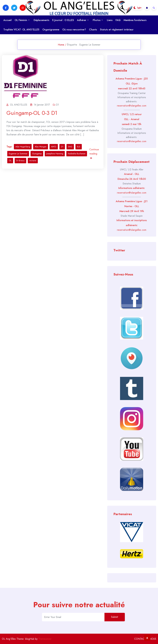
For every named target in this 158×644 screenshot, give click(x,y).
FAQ (118, 20)
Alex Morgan (41, 147)
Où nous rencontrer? (74, 30)
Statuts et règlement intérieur (117, 30)
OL (10, 160)
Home (61, 45)
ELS (79, 147)
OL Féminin (21, 20)
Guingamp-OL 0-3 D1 (32, 113)
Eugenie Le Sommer (18, 154)
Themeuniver (45, 639)
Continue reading (94, 153)
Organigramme (51, 30)
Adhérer (82, 20)
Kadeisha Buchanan (77, 154)
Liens (110, 20)
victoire (33, 160)
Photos (97, 20)
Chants (93, 30)
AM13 (54, 147)
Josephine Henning (55, 154)
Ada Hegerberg (23, 147)
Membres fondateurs (135, 20)
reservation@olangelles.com (132, 106)
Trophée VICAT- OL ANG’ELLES (21, 30)
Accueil (7, 20)
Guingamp (37, 154)
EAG (70, 147)
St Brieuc (20, 160)
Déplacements (41, 20)
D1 (57, 105)
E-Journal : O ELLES (63, 20)
